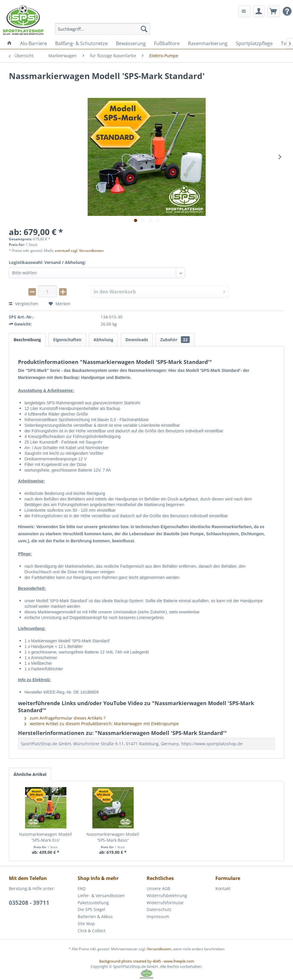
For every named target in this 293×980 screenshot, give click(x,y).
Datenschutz (159, 909)
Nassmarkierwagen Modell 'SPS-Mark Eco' (46, 837)
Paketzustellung (93, 903)
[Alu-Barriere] (33, 43)
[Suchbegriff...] (103, 29)
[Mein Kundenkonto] (259, 11)
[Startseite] (9, 43)
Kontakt (223, 888)
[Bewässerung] (131, 43)
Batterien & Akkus (95, 916)
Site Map (86, 924)
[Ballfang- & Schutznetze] (81, 43)
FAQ (82, 888)
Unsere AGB (158, 888)
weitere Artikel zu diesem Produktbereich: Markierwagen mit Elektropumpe (102, 724)
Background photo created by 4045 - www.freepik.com (147, 961)
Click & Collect (91, 931)
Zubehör (175, 340)
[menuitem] (103, 29)
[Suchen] (144, 29)
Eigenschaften (67, 340)
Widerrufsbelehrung (167, 896)
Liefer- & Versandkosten (101, 896)
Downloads (137, 340)
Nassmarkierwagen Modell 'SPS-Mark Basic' (113, 837)
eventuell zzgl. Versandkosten (79, 251)
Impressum (158, 916)
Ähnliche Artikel (30, 774)
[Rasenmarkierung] (208, 43)
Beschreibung (27, 340)
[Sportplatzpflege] (254, 43)
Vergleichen (24, 304)
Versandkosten (159, 949)
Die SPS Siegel (91, 909)
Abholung (103, 340)
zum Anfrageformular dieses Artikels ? (65, 718)
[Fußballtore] (167, 43)
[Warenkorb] (274, 11)
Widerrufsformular (165, 903)
